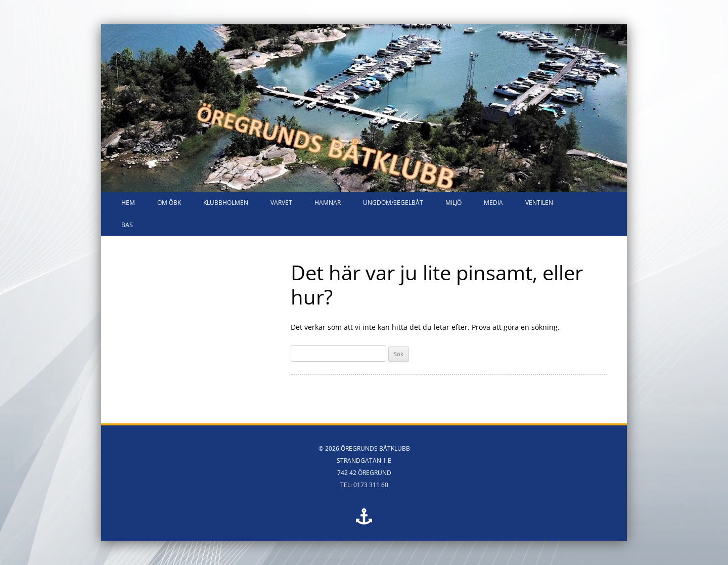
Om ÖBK (169, 203)
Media (493, 203)
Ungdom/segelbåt (393, 203)
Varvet (281, 203)
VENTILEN (539, 203)
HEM (128, 203)
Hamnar (328, 203)
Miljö (453, 203)
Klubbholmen (226, 203)
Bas (127, 225)
